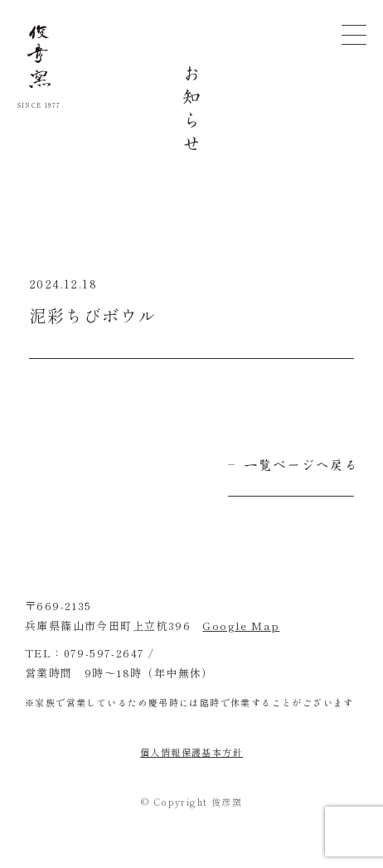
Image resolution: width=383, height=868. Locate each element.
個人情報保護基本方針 (191, 752)
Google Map (241, 626)
